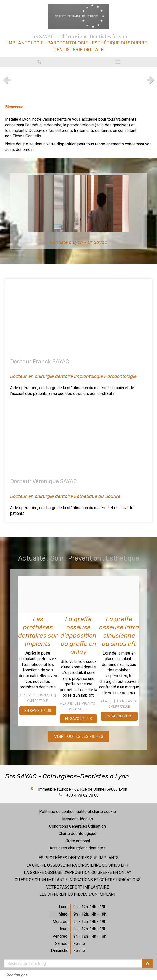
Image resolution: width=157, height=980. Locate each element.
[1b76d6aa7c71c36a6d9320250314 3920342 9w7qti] (38, 594)
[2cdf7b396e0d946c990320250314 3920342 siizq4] (119, 594)
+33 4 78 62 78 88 (83, 795)
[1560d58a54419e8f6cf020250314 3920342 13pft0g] (79, 594)
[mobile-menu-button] (118, 62)
